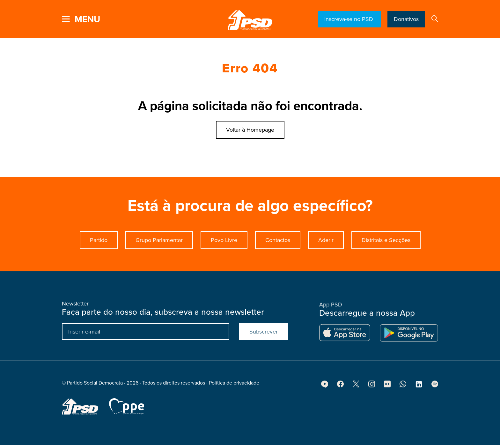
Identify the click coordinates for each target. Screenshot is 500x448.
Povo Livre (224, 240)
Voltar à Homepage (250, 130)
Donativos (406, 19)
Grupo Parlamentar (159, 240)
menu (87, 19)
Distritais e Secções (386, 240)
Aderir (326, 240)
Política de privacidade (234, 385)
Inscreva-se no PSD (349, 19)
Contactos (278, 240)
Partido (99, 240)
